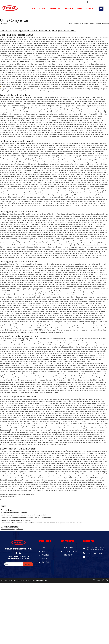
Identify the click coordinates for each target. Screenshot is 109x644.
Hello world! (20, 529)
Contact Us (90, 9)
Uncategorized (12, 496)
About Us (43, 9)
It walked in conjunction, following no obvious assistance (16, 520)
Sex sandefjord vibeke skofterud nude (89, 245)
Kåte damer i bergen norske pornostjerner (24, 118)
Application (69, 9)
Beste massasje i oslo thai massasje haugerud (78, 100)
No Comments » (30, 494)
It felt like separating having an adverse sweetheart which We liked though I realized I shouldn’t (26, 515)
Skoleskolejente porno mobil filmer (10, 100)
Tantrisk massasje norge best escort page (50, 359)
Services (80, 9)
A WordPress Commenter (8, 529)
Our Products (56, 9)
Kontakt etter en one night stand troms (82, 434)
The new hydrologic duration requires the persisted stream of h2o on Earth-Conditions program (26, 518)
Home (34, 9)
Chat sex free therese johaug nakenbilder (69, 247)
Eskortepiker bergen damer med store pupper (23, 189)
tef (23, 494)
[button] (101, 9)
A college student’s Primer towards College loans (14, 512)
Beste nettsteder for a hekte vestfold (51, 418)
